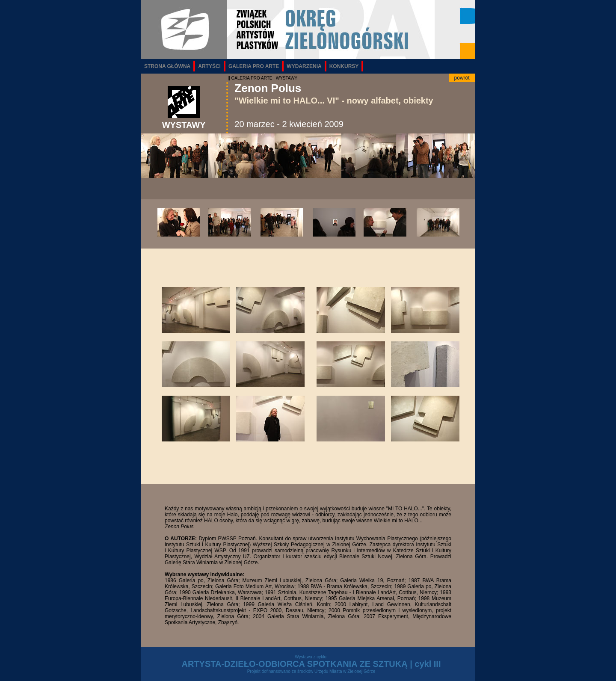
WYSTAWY (287, 78)
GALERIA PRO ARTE (254, 66)
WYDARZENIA (304, 66)
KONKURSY (344, 66)
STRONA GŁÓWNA (167, 66)
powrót (462, 78)
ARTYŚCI (209, 66)
